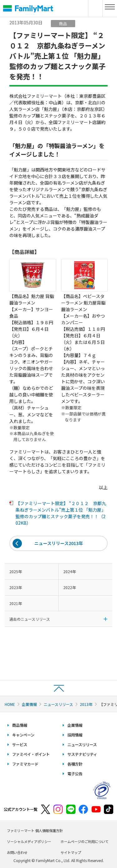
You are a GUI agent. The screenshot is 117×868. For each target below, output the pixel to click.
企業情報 (29, 704)
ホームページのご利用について (85, 841)
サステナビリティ (82, 754)
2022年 (70, 587)
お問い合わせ (17, 852)
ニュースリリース (58, 704)
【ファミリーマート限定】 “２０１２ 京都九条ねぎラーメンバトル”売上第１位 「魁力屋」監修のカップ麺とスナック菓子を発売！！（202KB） (61, 513)
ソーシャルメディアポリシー (29, 841)
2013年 (86, 704)
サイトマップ (71, 852)
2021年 (16, 603)
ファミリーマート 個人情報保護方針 (35, 831)
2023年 (16, 587)
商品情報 (20, 725)
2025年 (16, 571)
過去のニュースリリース (30, 619)
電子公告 (75, 774)
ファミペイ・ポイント (31, 754)
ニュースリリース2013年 (59, 543)
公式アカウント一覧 (21, 809)
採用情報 (75, 735)
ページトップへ (58, 688)
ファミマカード (25, 764)
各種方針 (75, 764)
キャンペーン (23, 735)
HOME (10, 704)
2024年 (70, 571)
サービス (20, 745)
